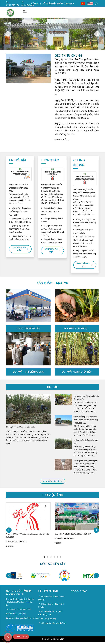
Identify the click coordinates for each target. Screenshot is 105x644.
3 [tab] (51, 560)
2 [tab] (48, 560)
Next (97, 37)
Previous (8, 37)
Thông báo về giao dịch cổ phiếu (83, 234)
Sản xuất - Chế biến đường (28, 374)
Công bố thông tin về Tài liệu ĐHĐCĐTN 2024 (52, 243)
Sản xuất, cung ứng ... (77, 331)
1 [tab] (45, 560)
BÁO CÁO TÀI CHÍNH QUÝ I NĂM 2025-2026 (20, 241)
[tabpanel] (28, 528)
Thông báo (50, 163)
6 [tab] (61, 560)
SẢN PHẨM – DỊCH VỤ (52, 286)
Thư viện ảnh (53, 498)
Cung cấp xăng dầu (28, 331)
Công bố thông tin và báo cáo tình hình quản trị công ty (84, 225)
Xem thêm (10, 549)
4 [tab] (54, 560)
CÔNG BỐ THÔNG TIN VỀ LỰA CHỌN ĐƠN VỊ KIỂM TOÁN (20, 232)
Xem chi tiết (62, 142)
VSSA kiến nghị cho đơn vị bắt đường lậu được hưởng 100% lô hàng (86, 422)
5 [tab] (57, 560)
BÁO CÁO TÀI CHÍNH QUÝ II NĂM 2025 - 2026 (20, 223)
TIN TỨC (53, 390)
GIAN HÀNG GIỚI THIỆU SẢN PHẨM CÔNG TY (73, 537)
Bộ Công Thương (47, 621)
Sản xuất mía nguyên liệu (77, 374)
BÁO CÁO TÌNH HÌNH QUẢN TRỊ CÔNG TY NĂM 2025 (20, 214)
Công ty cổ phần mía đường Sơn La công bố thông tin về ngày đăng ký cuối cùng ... (52, 233)
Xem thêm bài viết (21, 252)
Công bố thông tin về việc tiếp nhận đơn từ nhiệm (52, 214)
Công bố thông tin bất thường (52, 223)
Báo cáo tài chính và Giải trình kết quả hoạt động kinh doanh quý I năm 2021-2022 (84, 244)
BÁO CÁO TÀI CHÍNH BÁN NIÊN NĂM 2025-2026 (19, 191)
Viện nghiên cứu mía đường (52, 626)
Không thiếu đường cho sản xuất (20, 430)
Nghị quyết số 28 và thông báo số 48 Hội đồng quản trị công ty (85, 256)
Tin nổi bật (18, 163)
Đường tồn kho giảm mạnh (86, 463)
